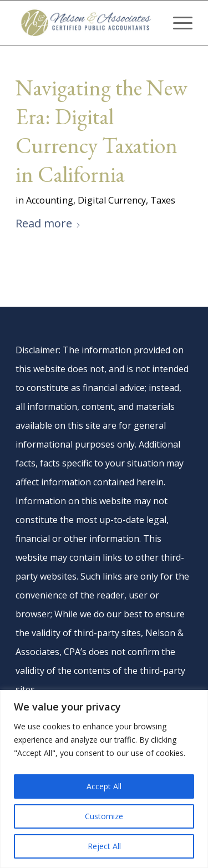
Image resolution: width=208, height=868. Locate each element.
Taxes (163, 200)
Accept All (104, 786)
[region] (104, 779)
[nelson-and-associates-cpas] (86, 23)
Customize (104, 816)
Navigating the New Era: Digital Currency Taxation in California (102, 131)
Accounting (50, 200)
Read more (48, 223)
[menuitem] (177, 23)
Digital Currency (112, 200)
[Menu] (177, 23)
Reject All (104, 846)
